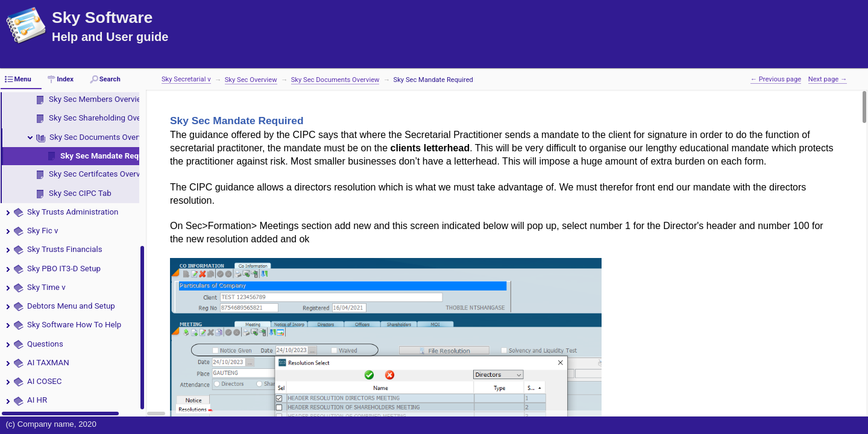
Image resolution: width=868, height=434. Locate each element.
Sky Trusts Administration (73, 212)
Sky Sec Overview (251, 80)
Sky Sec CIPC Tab (80, 193)
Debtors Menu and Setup (71, 306)
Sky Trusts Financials (65, 249)
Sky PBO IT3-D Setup (64, 269)
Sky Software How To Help (74, 325)
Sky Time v (46, 287)
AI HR (37, 400)
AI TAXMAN (48, 363)
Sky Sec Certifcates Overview (101, 174)
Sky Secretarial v (186, 79)
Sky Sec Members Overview (98, 99)
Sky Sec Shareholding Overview (104, 118)
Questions (45, 344)
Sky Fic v (43, 231)
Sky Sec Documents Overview (102, 137)
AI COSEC (45, 381)
